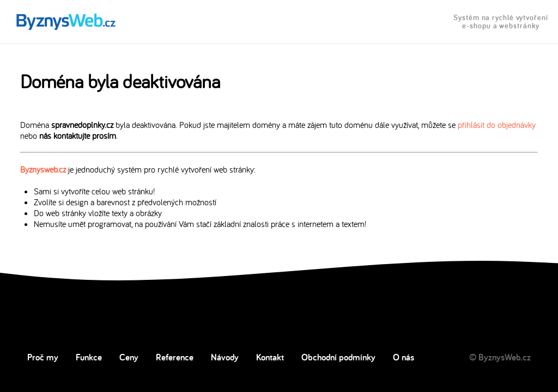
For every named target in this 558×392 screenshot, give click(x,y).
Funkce (89, 357)
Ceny (129, 357)
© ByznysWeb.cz (500, 357)
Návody (225, 357)
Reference (175, 357)
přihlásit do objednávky (497, 125)
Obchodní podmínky (338, 357)
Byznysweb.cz (43, 169)
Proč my (43, 357)
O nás (404, 357)
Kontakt (270, 357)
